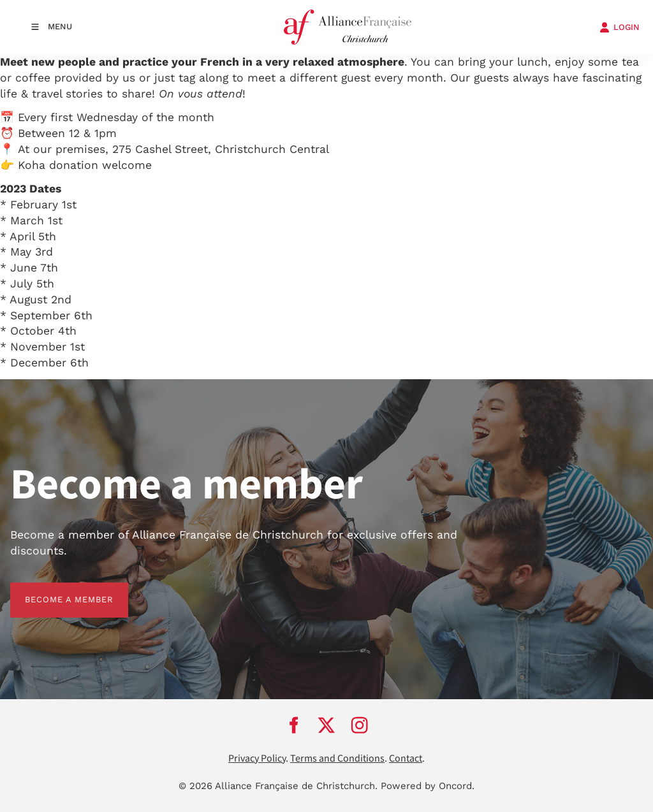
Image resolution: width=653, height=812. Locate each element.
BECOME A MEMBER (55, 590)
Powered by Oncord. (428, 786)
